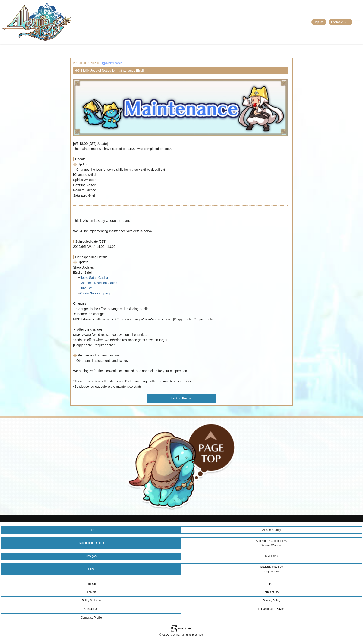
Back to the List (181, 398)
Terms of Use (272, 592)
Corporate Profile (91, 618)
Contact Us (91, 609)
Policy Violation (91, 601)
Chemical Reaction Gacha (99, 283)
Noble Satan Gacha (94, 278)
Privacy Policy (272, 601)
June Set (86, 288)
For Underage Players (271, 609)
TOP (272, 584)
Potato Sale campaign (95, 293)
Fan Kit (91, 592)
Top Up (319, 22)
